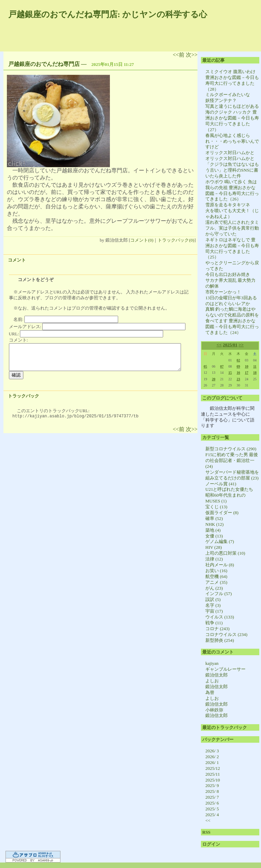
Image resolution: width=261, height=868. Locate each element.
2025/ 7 (212, 797)
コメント (17, 260)
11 (255, 366)
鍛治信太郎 (217, 675)
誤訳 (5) (213, 599)
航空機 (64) (216, 576)
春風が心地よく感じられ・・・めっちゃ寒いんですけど (232, 141)
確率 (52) (214, 518)
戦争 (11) (214, 623)
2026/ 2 (212, 757)
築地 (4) (213, 530)
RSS (206, 832)
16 (238, 373)
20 (214, 379)
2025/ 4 (212, 815)
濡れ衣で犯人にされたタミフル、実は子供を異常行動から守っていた (232, 228)
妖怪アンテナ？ (221, 100)
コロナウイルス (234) (226, 634)
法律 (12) (214, 559)
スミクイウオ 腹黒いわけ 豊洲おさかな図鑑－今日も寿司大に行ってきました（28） (232, 80)
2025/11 (213, 774)
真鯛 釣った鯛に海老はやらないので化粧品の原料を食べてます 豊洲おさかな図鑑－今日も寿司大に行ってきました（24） (232, 321)
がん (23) (214, 588)
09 (238, 366)
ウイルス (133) (220, 617)
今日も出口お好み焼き (228, 274)
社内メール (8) (220, 565)
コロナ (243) (217, 629)
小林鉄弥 (214, 710)
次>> (192, 55)
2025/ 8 (212, 791)
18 (255, 373)
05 (205, 366)
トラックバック (24, 396)
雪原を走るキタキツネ (228, 205)
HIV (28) (214, 547)
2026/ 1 (212, 762)
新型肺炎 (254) (220, 640)
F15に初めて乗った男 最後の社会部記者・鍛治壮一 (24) (232, 460)
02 (238, 360)
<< (219, 345)
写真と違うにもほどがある (232, 106)
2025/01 (230, 345)
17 (247, 373)
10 (247, 366)
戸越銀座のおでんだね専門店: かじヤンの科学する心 (108, 14)
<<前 (179, 55)
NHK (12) (214, 524)
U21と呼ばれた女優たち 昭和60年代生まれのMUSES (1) (231, 495)
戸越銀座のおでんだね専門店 (44, 64)
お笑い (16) (216, 571)
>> (241, 345)
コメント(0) (142, 240)
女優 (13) (214, 536)
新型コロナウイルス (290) (231, 449)
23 (238, 379)
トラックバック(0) (176, 240)
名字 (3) (213, 605)
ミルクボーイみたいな (228, 95)
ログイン (211, 844)
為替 (210, 692)
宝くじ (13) (216, 507)
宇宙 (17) (214, 611)
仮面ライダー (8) (222, 513)
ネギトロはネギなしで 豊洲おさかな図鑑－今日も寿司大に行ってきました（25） (232, 248)
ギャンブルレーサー (225, 669)
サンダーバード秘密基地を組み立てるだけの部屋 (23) (232, 475)
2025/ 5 (212, 809)
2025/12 (213, 768)
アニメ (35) (216, 582)
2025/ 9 (212, 785)
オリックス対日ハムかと (230, 153)
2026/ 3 (212, 751)
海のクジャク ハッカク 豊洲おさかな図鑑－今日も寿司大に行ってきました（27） (232, 121)
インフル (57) (219, 594)
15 (230, 373)
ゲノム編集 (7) (220, 541)
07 (222, 366)
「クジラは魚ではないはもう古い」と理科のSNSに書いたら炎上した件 (232, 170)
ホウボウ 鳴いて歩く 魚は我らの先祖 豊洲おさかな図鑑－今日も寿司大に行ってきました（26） (232, 190)
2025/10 (213, 780)
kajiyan (212, 663)
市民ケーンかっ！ (223, 292)
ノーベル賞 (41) (221, 484)
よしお (212, 681)
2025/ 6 (212, 803)
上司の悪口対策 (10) (225, 553)
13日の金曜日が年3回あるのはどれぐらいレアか (231, 301)
